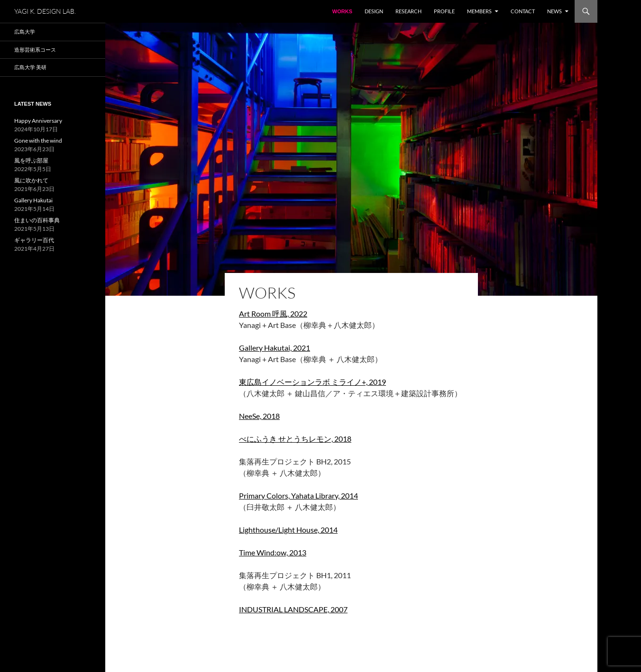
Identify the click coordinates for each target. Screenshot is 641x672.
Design (374, 11)
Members (479, 11)
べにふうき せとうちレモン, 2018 (295, 439)
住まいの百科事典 (37, 220)
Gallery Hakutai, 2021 (275, 348)
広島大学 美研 (30, 67)
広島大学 (25, 32)
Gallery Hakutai (33, 200)
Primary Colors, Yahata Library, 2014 (298, 495)
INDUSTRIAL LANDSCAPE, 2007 (293, 609)
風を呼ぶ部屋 (31, 160)
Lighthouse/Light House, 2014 (288, 530)
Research (408, 11)
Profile (444, 11)
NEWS (554, 11)
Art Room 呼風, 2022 (273, 313)
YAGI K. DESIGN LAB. (45, 11)
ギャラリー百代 (34, 240)
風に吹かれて (31, 180)
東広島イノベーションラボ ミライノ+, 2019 (312, 382)
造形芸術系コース (35, 50)
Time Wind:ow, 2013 (273, 552)
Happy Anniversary (38, 121)
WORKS (342, 11)
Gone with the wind (38, 141)
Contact (523, 11)
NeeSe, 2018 (259, 416)
